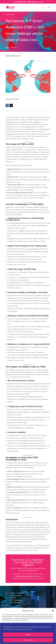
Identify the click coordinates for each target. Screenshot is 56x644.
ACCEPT (28, 635)
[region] (28, 633)
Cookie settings (28, 640)
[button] (53, 611)
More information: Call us (28, 576)
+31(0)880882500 (21, 2)
